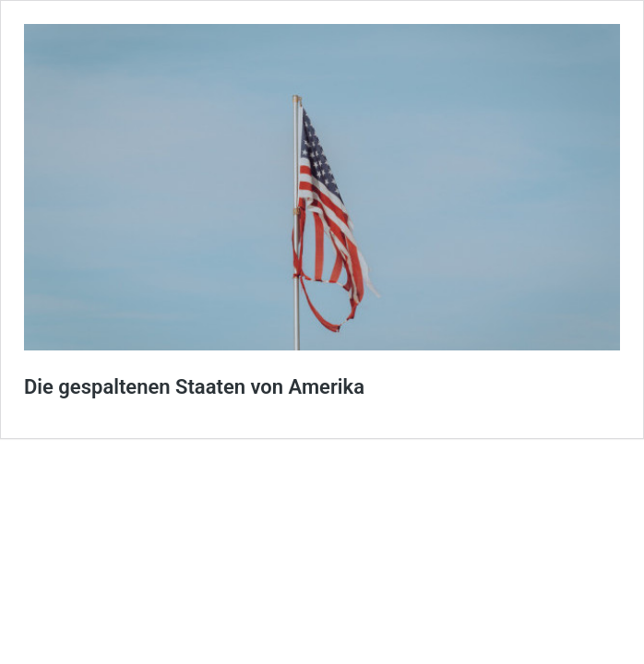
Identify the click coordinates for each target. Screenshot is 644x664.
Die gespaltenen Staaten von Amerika (194, 387)
